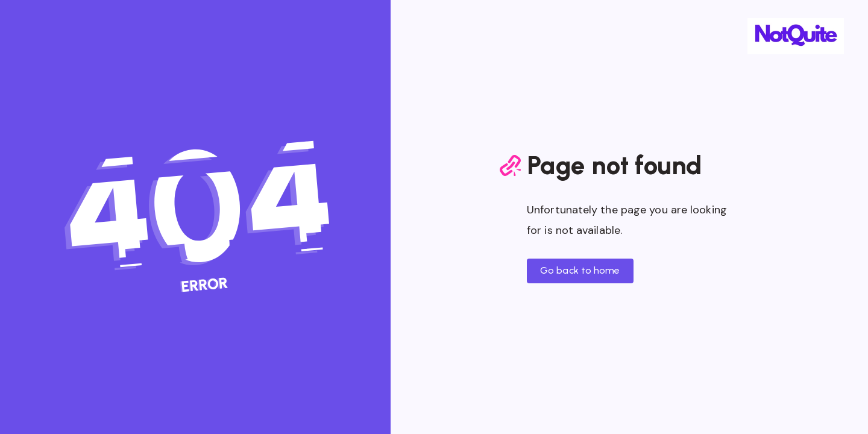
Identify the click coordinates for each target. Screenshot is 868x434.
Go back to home (580, 270)
